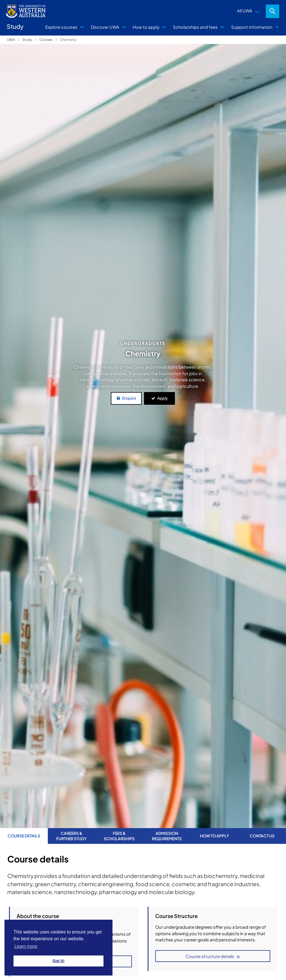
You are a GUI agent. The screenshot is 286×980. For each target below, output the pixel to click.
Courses (46, 40)
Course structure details (210, 956)
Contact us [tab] (262, 836)
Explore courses (61, 27)
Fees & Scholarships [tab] (119, 836)
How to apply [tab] (214, 836)
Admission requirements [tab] (167, 836)
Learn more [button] (26, 946)
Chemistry (68, 40)
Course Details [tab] (24, 836)
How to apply (146, 27)
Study (27, 40)
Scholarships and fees (195, 27)
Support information (252, 27)
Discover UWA (105, 27)
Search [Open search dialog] (273, 11)
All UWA (245, 11)
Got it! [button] (58, 961)
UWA (11, 40)
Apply (163, 398)
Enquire (129, 398)
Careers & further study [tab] (71, 836)
